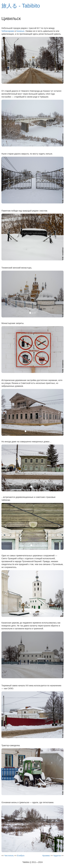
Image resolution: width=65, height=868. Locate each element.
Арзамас (46, 856)
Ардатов (57, 856)
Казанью (20, 31)
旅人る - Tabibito (21, 6)
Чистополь (9, 856)
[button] (6, 294)
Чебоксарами (8, 31)
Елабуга (21, 856)
